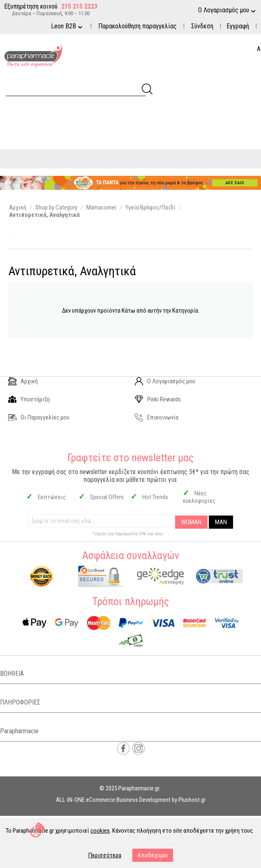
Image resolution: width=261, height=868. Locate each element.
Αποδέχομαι (153, 855)
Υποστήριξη (29, 399)
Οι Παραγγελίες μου (39, 417)
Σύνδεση (202, 26)
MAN (221, 522)
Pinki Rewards (158, 399)
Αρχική (23, 381)
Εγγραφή (238, 26)
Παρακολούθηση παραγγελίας (137, 26)
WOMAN (191, 522)
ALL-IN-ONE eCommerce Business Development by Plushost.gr (131, 800)
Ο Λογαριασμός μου (165, 381)
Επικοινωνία (157, 417)
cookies (100, 831)
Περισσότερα (105, 855)
